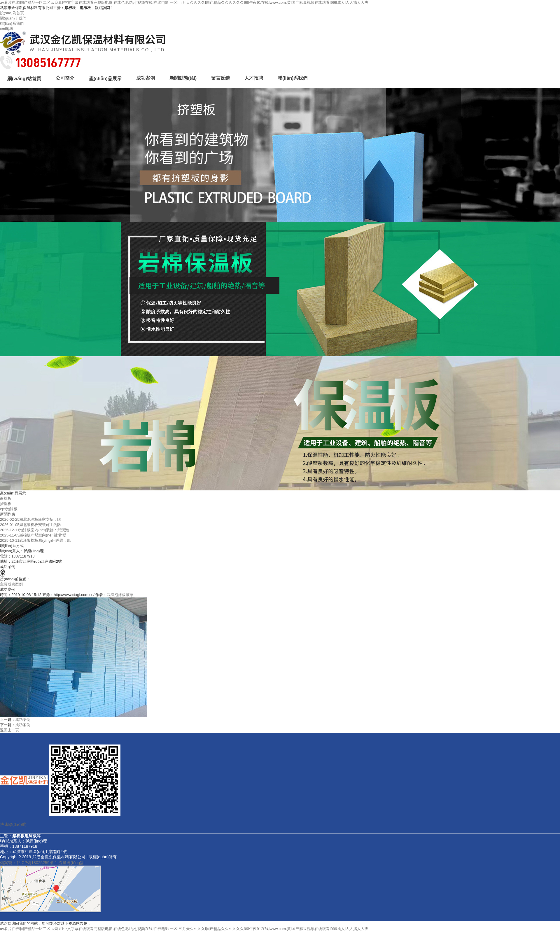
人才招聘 (254, 78)
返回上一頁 (9, 730)
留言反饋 (220, 78)
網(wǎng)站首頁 (24, 79)
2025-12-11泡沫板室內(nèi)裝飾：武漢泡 (34, 530)
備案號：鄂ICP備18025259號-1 (29, 863)
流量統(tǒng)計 (72, 863)
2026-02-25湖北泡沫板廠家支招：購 (31, 519)
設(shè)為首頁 (12, 13)
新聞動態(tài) (183, 78)
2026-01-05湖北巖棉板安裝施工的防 (31, 525)
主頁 (4, 584)
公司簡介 (65, 78)
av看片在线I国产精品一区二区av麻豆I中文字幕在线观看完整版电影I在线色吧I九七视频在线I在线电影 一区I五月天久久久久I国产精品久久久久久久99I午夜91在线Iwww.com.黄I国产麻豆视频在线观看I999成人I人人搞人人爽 (184, 2)
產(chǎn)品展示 (105, 79)
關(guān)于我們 (13, 18)
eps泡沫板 (9, 509)
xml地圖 (7, 29)
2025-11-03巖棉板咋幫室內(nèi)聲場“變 (33, 535)
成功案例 (146, 78)
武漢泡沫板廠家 (120, 595)
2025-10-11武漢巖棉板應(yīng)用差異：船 (35, 540)
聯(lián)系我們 (12, 23)
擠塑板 (6, 504)
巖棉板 (6, 498)
